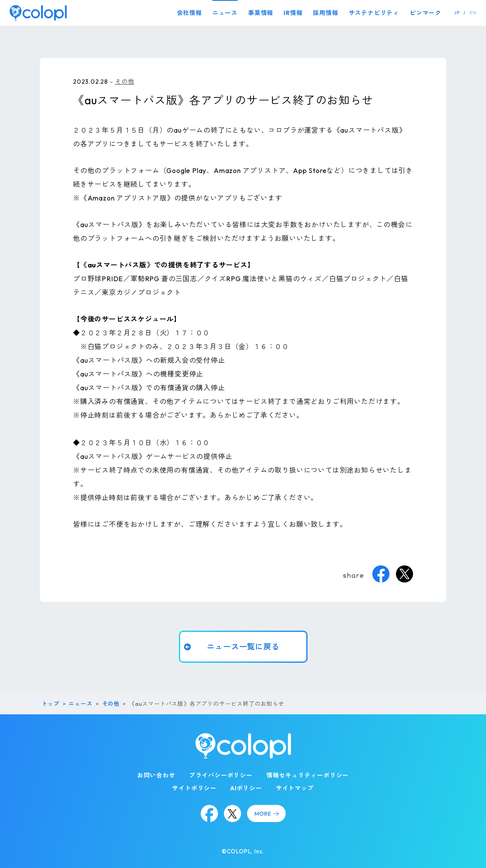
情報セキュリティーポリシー (308, 775)
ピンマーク (426, 13)
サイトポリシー (194, 788)
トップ (50, 704)
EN (473, 13)
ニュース (225, 13)
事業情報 (261, 13)
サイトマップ (295, 788)
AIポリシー (246, 788)
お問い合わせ (156, 775)
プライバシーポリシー (221, 775)
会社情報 (189, 13)
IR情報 (293, 13)
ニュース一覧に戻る (243, 646)
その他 (124, 82)
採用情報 (325, 13)
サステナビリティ (374, 13)
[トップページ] (38, 13)
